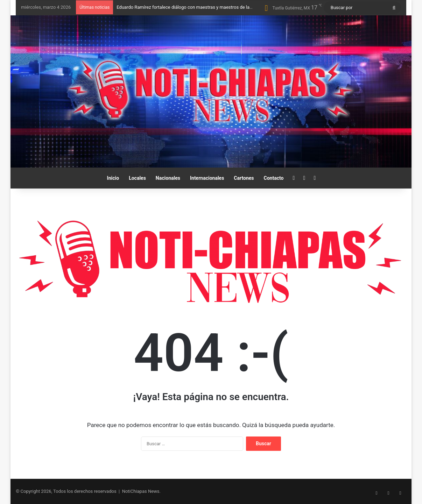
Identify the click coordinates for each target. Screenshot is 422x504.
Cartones (244, 178)
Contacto (274, 178)
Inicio (113, 178)
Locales (137, 178)
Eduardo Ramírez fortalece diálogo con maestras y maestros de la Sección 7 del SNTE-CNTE (210, 7)
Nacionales (168, 178)
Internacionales (207, 178)
